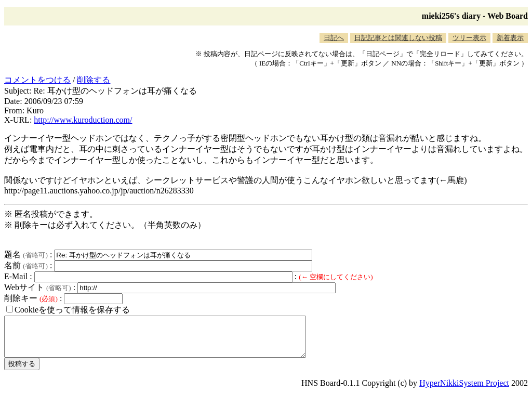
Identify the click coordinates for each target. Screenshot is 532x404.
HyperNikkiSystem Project (464, 391)
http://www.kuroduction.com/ (83, 120)
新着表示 (510, 38)
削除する (94, 80)
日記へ (334, 38)
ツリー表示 (469, 38)
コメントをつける (37, 80)
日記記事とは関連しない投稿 (398, 38)
